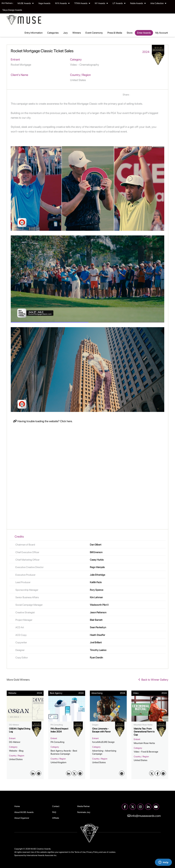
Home (17, 806)
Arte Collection (158, 3)
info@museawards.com (144, 816)
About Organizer (22, 818)
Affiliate (56, 818)
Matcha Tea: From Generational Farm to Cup (144, 732)
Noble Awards (138, 3)
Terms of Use (80, 852)
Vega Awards (44, 3)
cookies (112, 852)
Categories (53, 33)
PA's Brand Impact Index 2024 (59, 730)
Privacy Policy (92, 852)
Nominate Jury (84, 812)
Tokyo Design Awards (12, 10)
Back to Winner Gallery (153, 680)
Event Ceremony (94, 33)
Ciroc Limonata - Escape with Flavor (101, 730)
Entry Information (34, 33)
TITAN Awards (82, 3)
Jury (65, 33)
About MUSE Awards (24, 812)
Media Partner (83, 806)
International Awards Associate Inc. (42, 855)
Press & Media (115, 33)
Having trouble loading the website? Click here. (43, 421)
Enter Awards (144, 33)
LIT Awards (119, 3)
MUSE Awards (26, 3)
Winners (77, 33)
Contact (56, 806)
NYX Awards (62, 3)
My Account (162, 33)
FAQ (54, 812)
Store (130, 33)
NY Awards (101, 3)
